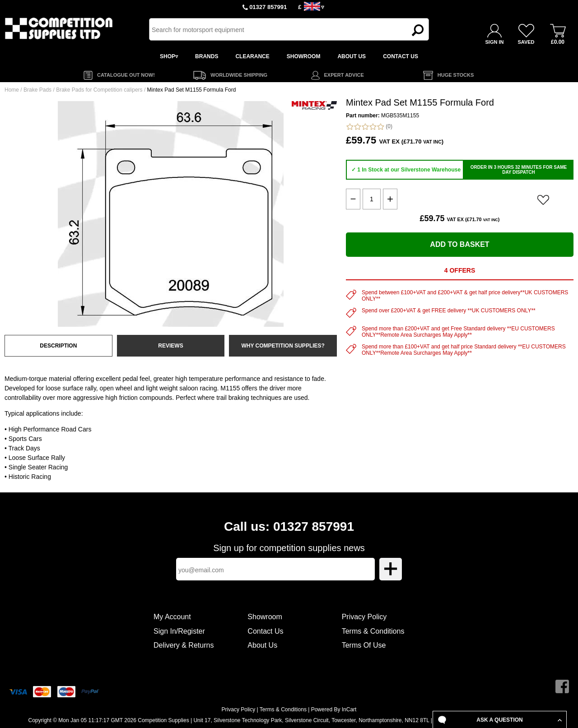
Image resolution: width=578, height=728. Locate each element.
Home (12, 90)
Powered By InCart (334, 709)
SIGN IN (495, 42)
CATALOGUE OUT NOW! (126, 75)
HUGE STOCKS (456, 75)
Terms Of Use (364, 645)
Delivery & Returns (184, 645)
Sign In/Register (179, 631)
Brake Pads (37, 90)
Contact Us (265, 631)
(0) (369, 127)
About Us (262, 645)
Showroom (265, 617)
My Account (172, 617)
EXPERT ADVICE (344, 75)
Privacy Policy (364, 617)
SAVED (526, 42)
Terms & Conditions (373, 631)
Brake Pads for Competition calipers (99, 90)
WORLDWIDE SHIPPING (239, 75)
